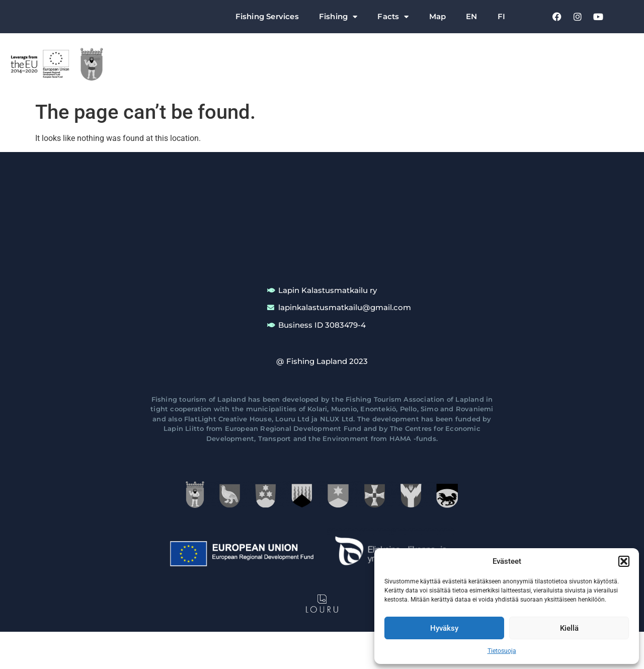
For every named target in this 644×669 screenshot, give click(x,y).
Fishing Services (267, 16)
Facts (393, 17)
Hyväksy (444, 628)
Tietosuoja (502, 651)
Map (438, 16)
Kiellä (569, 628)
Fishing (338, 17)
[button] (624, 561)
